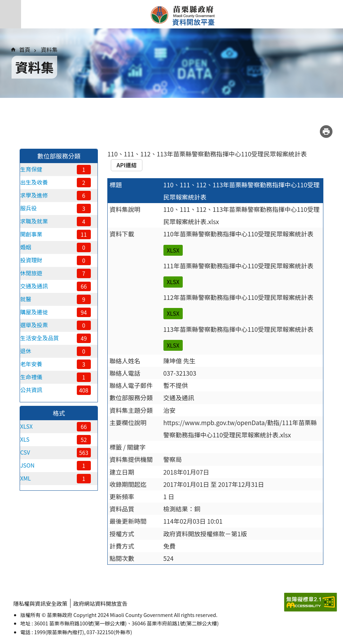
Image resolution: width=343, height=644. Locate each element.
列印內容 (326, 132)
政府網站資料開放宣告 (103, 603)
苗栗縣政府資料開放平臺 (182, 14)
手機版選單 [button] (11, 14)
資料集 (49, 49)
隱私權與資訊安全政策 (41, 603)
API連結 (127, 165)
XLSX (173, 250)
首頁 (25, 49)
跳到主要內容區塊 (4, 4)
